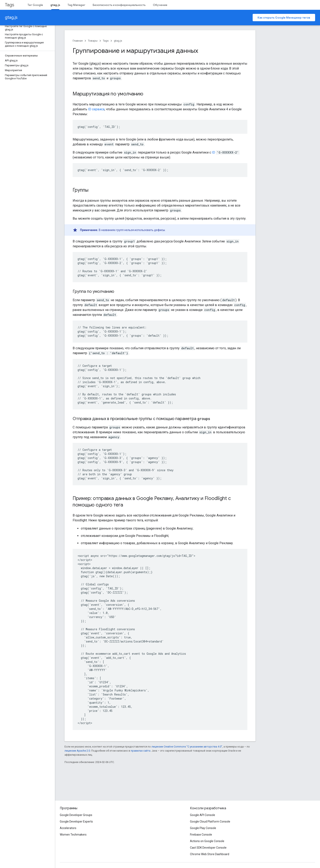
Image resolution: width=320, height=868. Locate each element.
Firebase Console (201, 835)
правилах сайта (141, 751)
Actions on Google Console (207, 841)
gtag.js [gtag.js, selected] (55, 5)
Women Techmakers (73, 835)
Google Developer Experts (76, 822)
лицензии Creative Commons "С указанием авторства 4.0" (187, 747)
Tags (9, 5)
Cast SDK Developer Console (208, 848)
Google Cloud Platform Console (210, 822)
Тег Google (35, 5)
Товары (93, 41)
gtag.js (11, 17)
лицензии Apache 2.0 (77, 751)
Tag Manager (76, 5)
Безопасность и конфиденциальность (119, 5)
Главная (78, 41)
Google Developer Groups (76, 815)
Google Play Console (203, 828)
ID (213, 152)
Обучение (160, 5)
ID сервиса (96, 109)
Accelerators (68, 828)
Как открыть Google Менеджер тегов (284, 18)
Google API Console (203, 815)
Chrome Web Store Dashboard (210, 854)
